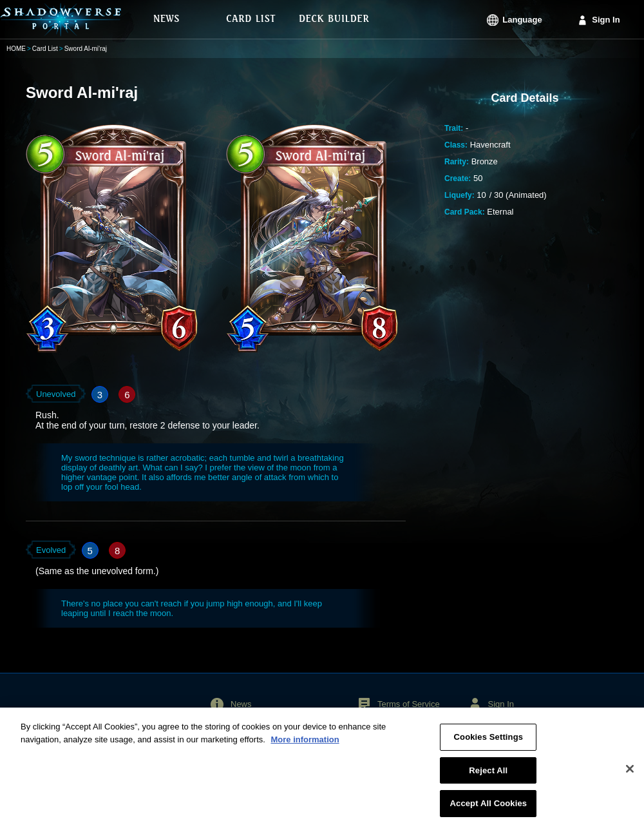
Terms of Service (409, 704)
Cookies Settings (489, 744)
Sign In (606, 20)
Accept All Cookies (489, 810)
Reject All (488, 777)
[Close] (630, 775)
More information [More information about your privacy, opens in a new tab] (305, 746)
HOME (16, 49)
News (241, 704)
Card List (45, 49)
